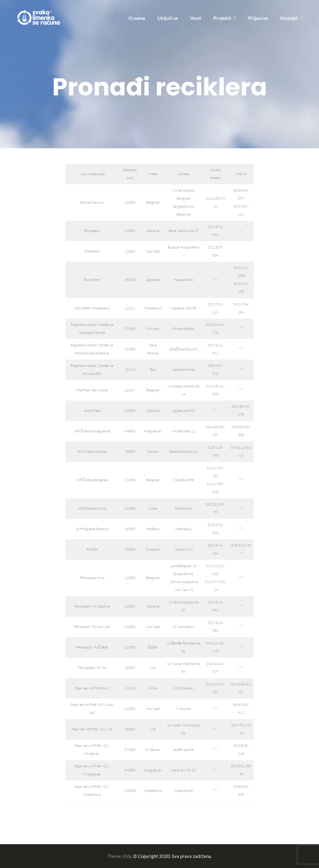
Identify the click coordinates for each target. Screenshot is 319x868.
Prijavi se (258, 18)
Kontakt (289, 18)
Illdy (127, 856)
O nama (137, 18)
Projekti (222, 18)
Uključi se (168, 18)
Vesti (196, 18)
